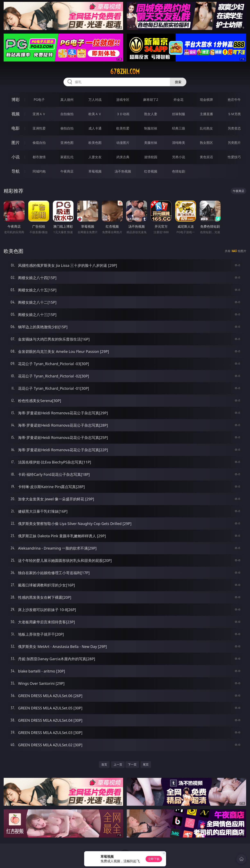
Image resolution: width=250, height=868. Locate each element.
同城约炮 (39, 171)
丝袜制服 (179, 114)
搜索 (178, 82)
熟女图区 (206, 143)
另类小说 (179, 157)
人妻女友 (95, 157)
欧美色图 (95, 143)
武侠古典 (123, 157)
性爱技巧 (234, 157)
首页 (104, 764)
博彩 (16, 99)
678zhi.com (125, 72)
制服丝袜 (151, 128)
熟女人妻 (151, 114)
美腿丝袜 (151, 143)
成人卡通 (95, 128)
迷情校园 (151, 157)
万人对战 (95, 100)
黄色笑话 (206, 157)
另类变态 (234, 128)
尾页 (146, 764)
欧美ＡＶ (95, 114)
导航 (16, 171)
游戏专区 (123, 100)
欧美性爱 (123, 128)
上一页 (118, 764)
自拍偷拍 (67, 114)
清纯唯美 (179, 143)
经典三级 (179, 128)
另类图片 (234, 143)
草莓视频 (95, 171)
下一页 (132, 764)
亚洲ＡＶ (39, 114)
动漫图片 (123, 143)
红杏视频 (151, 171)
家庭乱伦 (67, 157)
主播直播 (206, 114)
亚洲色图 (67, 143)
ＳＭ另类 (234, 114)
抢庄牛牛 (234, 100)
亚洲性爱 (39, 128)
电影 (16, 128)
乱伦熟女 (206, 128)
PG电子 (39, 100)
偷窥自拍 (39, 143)
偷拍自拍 (67, 128)
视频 (16, 114)
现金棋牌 (206, 100)
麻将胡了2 (151, 100)
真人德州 (67, 100)
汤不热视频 (123, 171)
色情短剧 (179, 171)
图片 (16, 143)
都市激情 (39, 157)
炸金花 (179, 100)
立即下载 (154, 859)
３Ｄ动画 (123, 114)
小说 (16, 157)
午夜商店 (67, 171)
